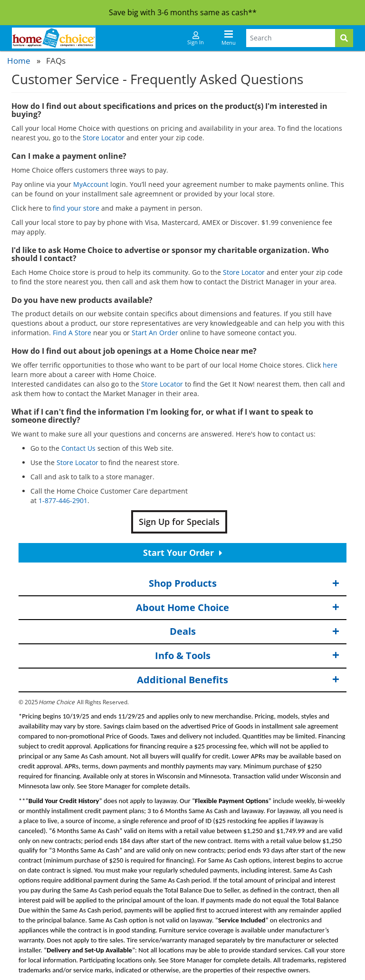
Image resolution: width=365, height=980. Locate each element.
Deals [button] (255, 632)
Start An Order (155, 333)
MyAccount (91, 184)
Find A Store (72, 333)
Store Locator (104, 138)
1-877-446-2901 (63, 500)
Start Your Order (183, 553)
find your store (76, 208)
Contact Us (78, 448)
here (330, 365)
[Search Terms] (291, 38)
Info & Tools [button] (247, 656)
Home (19, 61)
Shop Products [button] (244, 584)
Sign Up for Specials (179, 522)
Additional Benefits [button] (238, 680)
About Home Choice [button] (238, 608)
